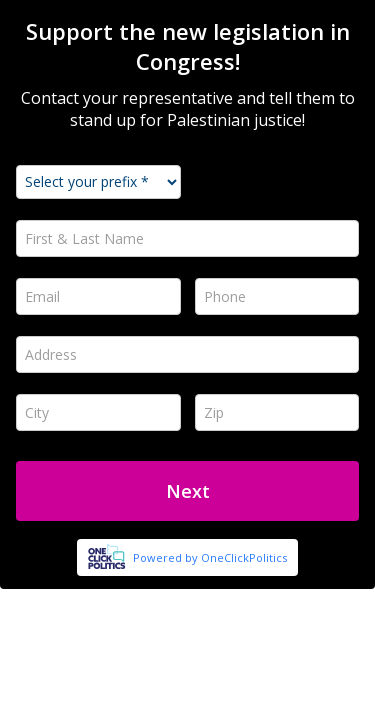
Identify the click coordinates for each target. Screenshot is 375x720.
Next (188, 491)
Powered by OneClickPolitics (210, 557)
